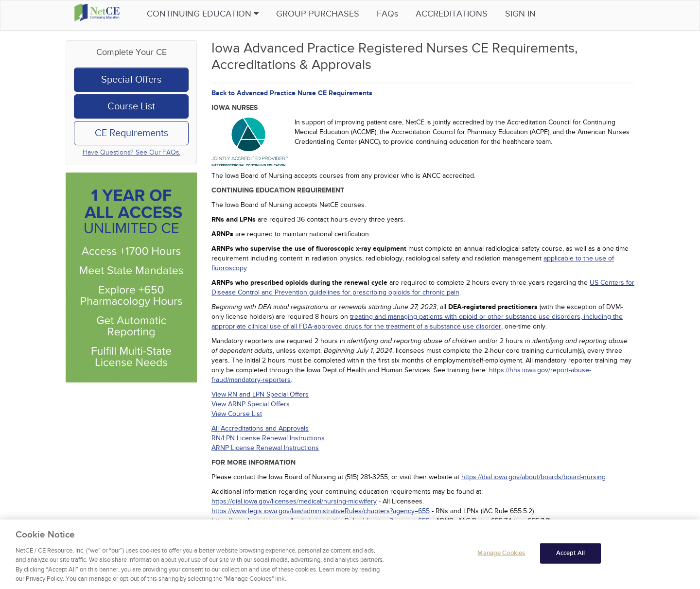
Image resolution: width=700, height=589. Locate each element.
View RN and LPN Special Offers (260, 394)
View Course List (237, 414)
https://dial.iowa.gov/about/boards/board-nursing (534, 477)
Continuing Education (218, 14)
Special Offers (131, 80)
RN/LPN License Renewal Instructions (268, 438)
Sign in (535, 14)
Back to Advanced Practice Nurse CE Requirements (292, 93)
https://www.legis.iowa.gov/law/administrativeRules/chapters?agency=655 (321, 511)
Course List (131, 106)
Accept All (570, 554)
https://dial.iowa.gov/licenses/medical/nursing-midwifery (294, 501)
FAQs (402, 14)
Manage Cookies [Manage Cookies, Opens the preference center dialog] (501, 554)
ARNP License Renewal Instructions (265, 448)
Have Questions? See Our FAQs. (131, 152)
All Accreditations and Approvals (260, 428)
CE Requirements (131, 133)
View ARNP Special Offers (251, 404)
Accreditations (467, 14)
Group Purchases (333, 14)
